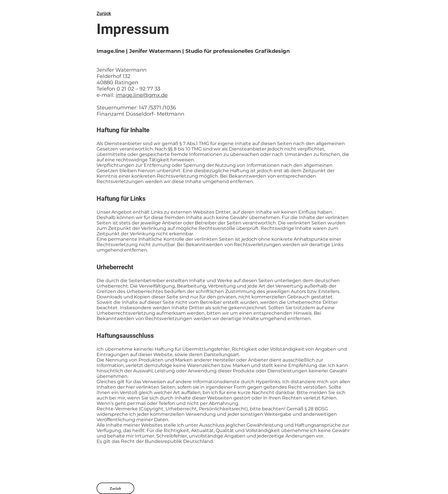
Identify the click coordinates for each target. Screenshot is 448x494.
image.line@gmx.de (142, 95)
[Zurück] (115, 488)
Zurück (104, 14)
